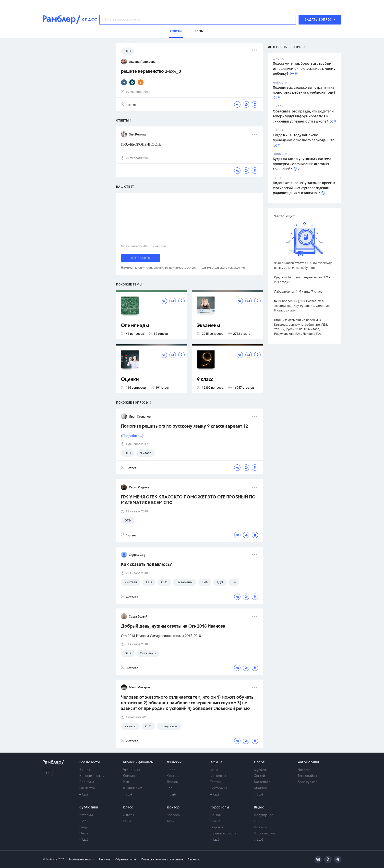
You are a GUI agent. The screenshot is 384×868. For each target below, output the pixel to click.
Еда (170, 788)
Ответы (128, 815)
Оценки (130, 380)
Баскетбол (262, 782)
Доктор (173, 807)
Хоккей (259, 776)
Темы (127, 821)
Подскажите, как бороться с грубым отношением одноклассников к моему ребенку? (304, 69)
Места (84, 834)
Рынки (128, 782)
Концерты (218, 776)
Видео (259, 807)
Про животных (265, 834)
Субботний (89, 807)
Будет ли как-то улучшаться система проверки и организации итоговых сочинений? (302, 164)
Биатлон (260, 788)
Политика (87, 782)
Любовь (173, 782)
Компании (131, 776)
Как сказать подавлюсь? (146, 565)
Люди (84, 821)
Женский (174, 762)
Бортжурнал (308, 782)
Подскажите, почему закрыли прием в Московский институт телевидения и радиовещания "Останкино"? (304, 188)
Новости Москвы (92, 776)
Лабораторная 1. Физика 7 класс (298, 291)
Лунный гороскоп (224, 834)
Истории (86, 815)
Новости (304, 770)
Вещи (84, 827)
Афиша (216, 762)
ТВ (256, 821)
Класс (128, 807)
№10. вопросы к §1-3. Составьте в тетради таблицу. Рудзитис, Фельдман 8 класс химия (303, 306)
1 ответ (129, 105)
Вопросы (174, 815)
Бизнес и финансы (138, 762)
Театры (216, 782)
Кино (214, 770)
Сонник (216, 815)
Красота (173, 776)
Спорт (259, 762)
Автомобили (308, 762)
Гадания (217, 827)
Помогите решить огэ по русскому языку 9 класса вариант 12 (185, 426)
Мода (171, 770)
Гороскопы (220, 807)
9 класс (205, 380)
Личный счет (133, 788)
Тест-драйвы (307, 776)
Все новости (90, 762)
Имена (215, 821)
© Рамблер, (50, 859)
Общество (87, 788)
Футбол (260, 770)
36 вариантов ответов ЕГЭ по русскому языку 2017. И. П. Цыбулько (303, 265)
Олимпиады (135, 326)
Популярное (264, 815)
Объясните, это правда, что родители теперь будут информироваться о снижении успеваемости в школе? (303, 117)
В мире (85, 770)
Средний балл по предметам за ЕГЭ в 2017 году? (302, 280)
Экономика (132, 770)
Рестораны (219, 788)
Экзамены (209, 326)
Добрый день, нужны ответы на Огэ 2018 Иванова (173, 626)
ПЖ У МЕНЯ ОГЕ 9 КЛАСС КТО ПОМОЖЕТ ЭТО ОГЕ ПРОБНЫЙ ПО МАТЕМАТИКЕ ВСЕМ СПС (188, 500)
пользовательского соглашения (222, 268)
